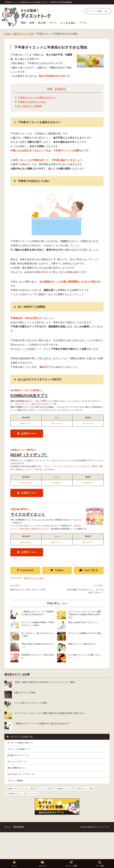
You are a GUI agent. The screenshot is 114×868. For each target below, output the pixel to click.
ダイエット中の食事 (20, 772)
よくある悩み (68, 23)
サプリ (53, 23)
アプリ (83, 23)
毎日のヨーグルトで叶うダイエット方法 (28, 612)
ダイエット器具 (33, 815)
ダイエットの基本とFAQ (22, 765)
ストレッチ (66, 820)
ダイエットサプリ (19, 786)
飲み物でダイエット (20, 779)
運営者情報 (18, 854)
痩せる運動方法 (18, 793)
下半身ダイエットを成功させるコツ (37, 98)
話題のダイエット (75, 815)
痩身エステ (14, 815)
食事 (32, 23)
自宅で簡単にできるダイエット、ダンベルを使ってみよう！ (86, 612)
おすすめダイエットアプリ (23, 800)
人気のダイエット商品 (19, 820)
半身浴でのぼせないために (32, 102)
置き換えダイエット (45, 820)
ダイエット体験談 (16, 807)
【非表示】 (60, 89)
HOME (7, 34)
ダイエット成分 (53, 815)
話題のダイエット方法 (23, 34)
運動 (23, 23)
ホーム (8, 854)
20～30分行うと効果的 (30, 106)
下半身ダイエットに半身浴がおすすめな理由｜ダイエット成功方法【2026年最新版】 (39, 2)
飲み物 (42, 23)
